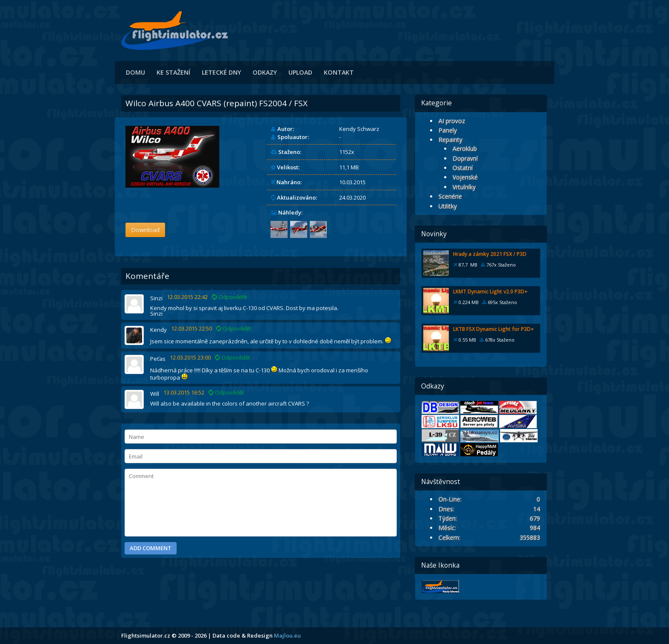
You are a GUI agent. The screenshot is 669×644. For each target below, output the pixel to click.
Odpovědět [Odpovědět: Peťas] (233, 358)
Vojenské (465, 177)
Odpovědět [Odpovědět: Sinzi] (230, 297)
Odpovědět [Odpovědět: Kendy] (234, 329)
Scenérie (450, 196)
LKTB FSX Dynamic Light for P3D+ (494, 329)
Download (145, 230)
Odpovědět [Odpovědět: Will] (226, 393)
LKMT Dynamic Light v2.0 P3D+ (490, 292)
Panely (448, 130)
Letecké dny (221, 72)
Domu (135, 72)
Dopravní (465, 158)
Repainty (451, 140)
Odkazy (265, 72)
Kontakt (339, 72)
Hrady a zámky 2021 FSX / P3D (490, 254)
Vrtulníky (464, 187)
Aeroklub (465, 149)
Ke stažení (173, 72)
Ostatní (463, 168)
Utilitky (448, 206)
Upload (300, 72)
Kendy (159, 330)
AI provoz (452, 121)
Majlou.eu (287, 635)
